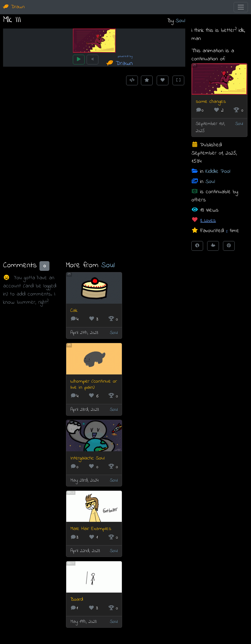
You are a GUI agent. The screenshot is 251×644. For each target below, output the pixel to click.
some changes (211, 102)
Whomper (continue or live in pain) (94, 384)
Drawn (14, 7)
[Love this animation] (163, 80)
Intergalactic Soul (88, 458)
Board (77, 600)
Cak (74, 311)
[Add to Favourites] (147, 80)
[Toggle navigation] (241, 7)
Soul (180, 21)
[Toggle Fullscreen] (178, 80)
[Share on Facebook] (197, 246)
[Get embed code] (132, 80)
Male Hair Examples (91, 529)
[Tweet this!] (213, 246)
